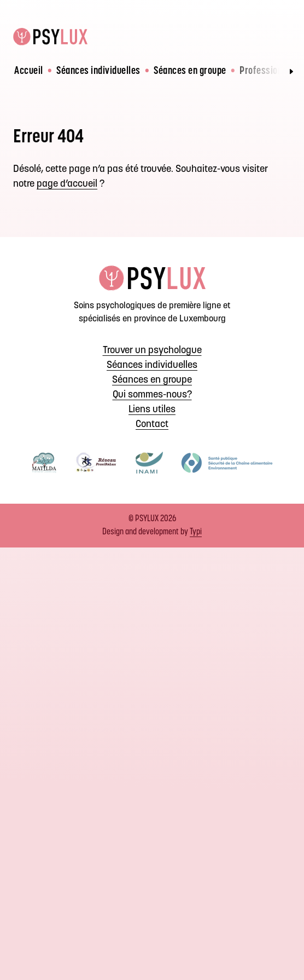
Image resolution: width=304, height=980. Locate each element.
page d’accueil (67, 184)
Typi (196, 532)
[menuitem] (29, 72)
